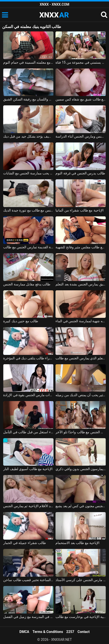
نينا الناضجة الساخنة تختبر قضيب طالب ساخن (28, 580)
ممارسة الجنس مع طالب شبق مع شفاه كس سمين (81, 99)
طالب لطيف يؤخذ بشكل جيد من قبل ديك (28, 136)
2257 (70, 632)
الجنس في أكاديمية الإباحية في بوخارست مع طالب (81, 617)
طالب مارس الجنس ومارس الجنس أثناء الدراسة (81, 136)
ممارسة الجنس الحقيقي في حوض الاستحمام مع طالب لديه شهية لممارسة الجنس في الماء (81, 321)
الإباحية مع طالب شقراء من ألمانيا (79, 210)
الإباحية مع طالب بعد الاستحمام (77, 543)
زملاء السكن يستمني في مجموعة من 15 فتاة (81, 62)
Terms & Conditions (48, 632)
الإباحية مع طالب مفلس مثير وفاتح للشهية (81, 247)
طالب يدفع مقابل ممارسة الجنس (27, 284)
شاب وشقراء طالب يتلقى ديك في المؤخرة (28, 358)
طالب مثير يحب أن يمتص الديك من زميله (81, 395)
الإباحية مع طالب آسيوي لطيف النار (28, 469)
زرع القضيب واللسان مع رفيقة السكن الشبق (28, 99)
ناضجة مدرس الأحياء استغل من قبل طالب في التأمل (28, 432)
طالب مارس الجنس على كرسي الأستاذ (81, 580)
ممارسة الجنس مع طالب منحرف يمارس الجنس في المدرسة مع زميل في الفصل (28, 617)
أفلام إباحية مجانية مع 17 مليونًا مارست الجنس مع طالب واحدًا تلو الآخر (81, 432)
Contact (84, 632)
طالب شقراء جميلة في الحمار (25, 543)
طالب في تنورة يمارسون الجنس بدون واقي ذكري (81, 469)
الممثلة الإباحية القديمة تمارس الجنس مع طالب (28, 247)
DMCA (24, 632)
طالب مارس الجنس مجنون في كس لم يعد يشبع (81, 506)
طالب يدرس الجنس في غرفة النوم (80, 173)
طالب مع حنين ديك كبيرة (21, 321)
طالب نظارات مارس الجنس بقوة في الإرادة (28, 395)
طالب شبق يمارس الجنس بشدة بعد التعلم (81, 284)
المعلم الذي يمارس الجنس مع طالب (81, 358)
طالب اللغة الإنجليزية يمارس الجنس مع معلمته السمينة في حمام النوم (28, 62)
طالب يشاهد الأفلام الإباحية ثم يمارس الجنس (28, 506)
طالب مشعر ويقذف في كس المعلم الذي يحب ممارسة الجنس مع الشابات (28, 173)
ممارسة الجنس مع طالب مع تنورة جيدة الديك (28, 210)
